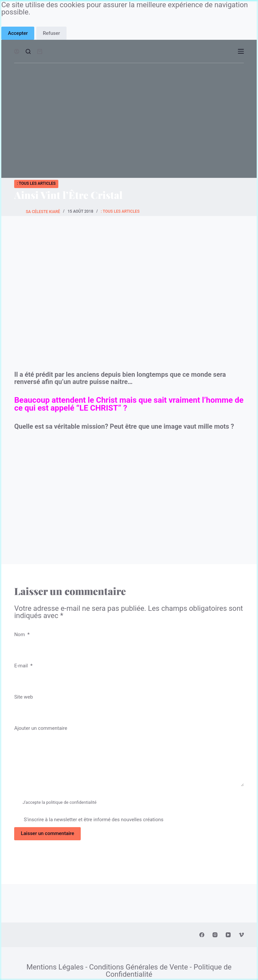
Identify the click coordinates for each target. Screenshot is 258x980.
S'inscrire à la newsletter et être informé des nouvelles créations (89, 819)
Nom (22, 634)
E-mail (23, 666)
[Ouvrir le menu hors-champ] (241, 51)
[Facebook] (202, 935)
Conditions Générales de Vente (139, 967)
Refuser (51, 33)
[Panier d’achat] (40, 51)
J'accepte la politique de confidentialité (59, 802)
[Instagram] (215, 935)
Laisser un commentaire (47, 833)
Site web (24, 697)
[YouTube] (228, 935)
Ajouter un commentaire (41, 728)
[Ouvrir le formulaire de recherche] (28, 51)
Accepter (18, 33)
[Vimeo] (241, 935)
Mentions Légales (55, 967)
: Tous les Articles (36, 183)
